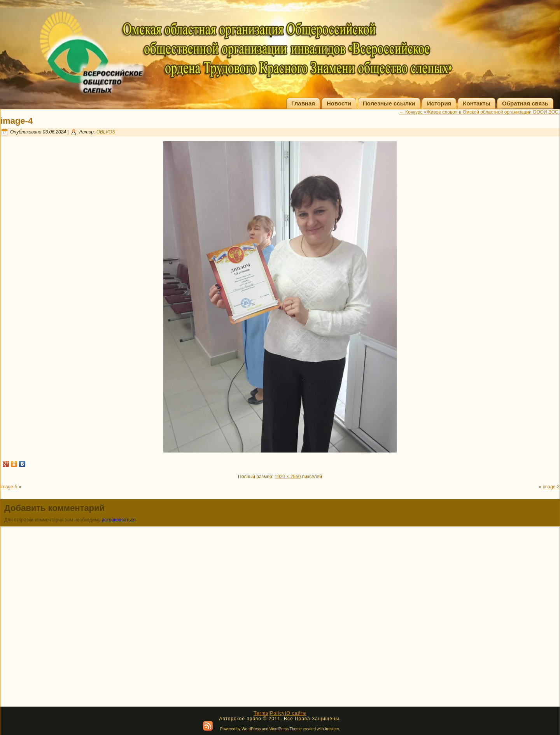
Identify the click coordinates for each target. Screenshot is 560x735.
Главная (303, 103)
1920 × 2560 (288, 477)
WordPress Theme (286, 729)
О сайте (296, 713)
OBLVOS (106, 132)
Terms (261, 713)
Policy (277, 713)
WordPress (251, 729)
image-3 (551, 487)
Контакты (477, 103)
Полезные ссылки (389, 103)
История (439, 103)
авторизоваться (119, 520)
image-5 (9, 487)
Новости (339, 103)
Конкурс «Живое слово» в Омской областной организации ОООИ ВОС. (479, 112)
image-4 (17, 121)
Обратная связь (525, 103)
